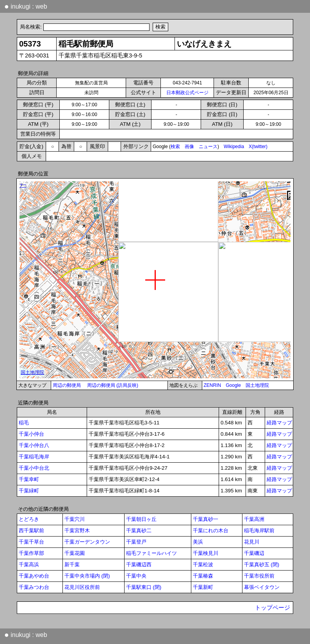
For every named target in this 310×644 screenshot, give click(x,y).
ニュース (208, 147)
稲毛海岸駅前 (259, 530)
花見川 (252, 542)
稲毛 (24, 423)
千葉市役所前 (259, 576)
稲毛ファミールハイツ (151, 553)
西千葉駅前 (31, 530)
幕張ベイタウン (262, 587)
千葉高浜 (29, 564)
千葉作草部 (31, 553)
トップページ (273, 608)
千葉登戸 (136, 542)
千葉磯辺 (254, 553)
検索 (175, 147)
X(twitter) (258, 147)
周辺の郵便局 (67, 385)
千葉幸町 (29, 479)
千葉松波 (203, 564)
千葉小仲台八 (34, 445)
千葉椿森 (203, 576)
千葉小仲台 (31, 434)
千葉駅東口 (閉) (144, 587)
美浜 (198, 542)
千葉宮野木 (77, 530)
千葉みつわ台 (34, 587)
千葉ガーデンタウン (87, 542)
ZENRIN (213, 385)
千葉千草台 (31, 542)
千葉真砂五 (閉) (262, 564)
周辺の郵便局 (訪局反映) (113, 385)
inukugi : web (26, 6)
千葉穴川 (75, 519)
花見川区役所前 (82, 587)
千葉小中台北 (34, 468)
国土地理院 (257, 385)
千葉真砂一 (206, 519)
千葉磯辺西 (139, 564)
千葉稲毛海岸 (34, 457)
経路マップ (279, 423)
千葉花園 (75, 553)
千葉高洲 (254, 519)
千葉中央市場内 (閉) (87, 576)
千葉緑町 (29, 491)
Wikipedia (234, 147)
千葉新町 (203, 587)
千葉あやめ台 (34, 576)
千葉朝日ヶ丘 (141, 519)
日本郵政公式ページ (187, 93)
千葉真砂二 (139, 530)
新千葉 (72, 564)
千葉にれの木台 (211, 530)
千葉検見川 (206, 553)
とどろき (29, 519)
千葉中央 (136, 576)
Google (233, 385)
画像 (189, 147)
